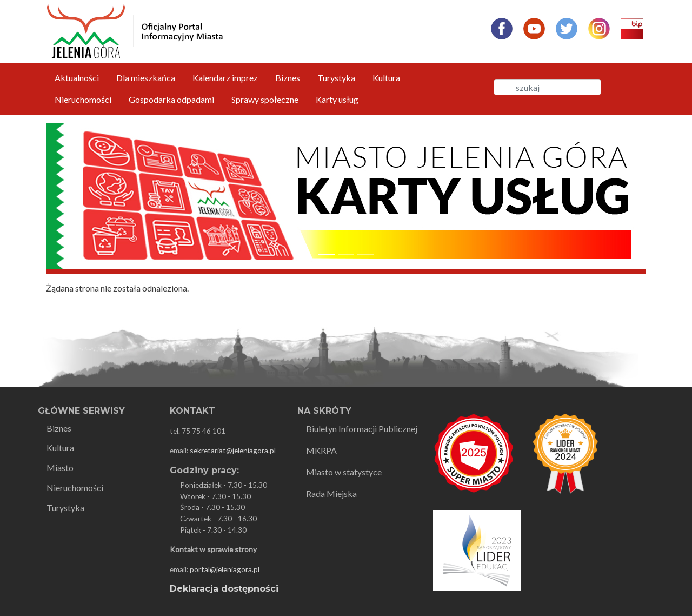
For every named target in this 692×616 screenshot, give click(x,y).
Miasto (60, 468)
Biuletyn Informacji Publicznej (362, 429)
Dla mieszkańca (146, 78)
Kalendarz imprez (225, 78)
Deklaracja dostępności (224, 589)
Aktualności (77, 78)
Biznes (288, 78)
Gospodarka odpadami (171, 99)
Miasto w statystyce (344, 472)
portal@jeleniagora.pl (225, 569)
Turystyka (336, 78)
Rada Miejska (331, 494)
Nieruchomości (83, 99)
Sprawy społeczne (265, 99)
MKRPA (321, 450)
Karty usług (337, 99)
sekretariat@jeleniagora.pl (233, 450)
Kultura (386, 78)
